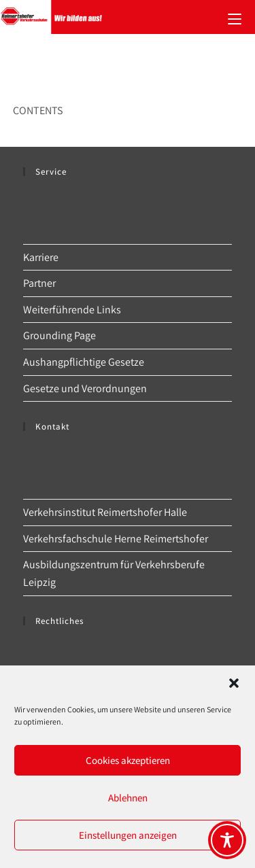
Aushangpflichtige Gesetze (84, 362)
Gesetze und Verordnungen (85, 388)
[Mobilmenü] (235, 17)
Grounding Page (60, 335)
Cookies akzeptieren (128, 760)
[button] (234, 683)
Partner (39, 283)
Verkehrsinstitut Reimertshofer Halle (105, 512)
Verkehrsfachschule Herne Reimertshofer (116, 539)
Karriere (41, 257)
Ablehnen (128, 798)
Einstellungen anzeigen (128, 835)
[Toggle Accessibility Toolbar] (227, 840)
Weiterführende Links (72, 310)
